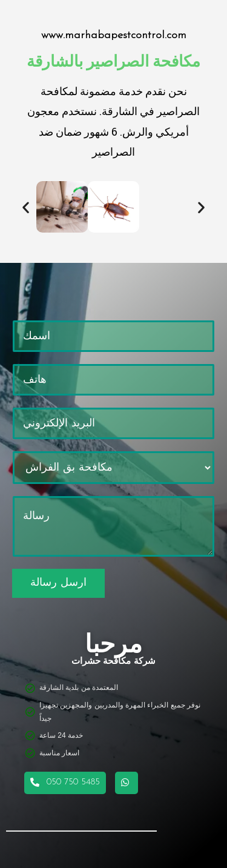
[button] (26, 207)
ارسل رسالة (58, 583)
